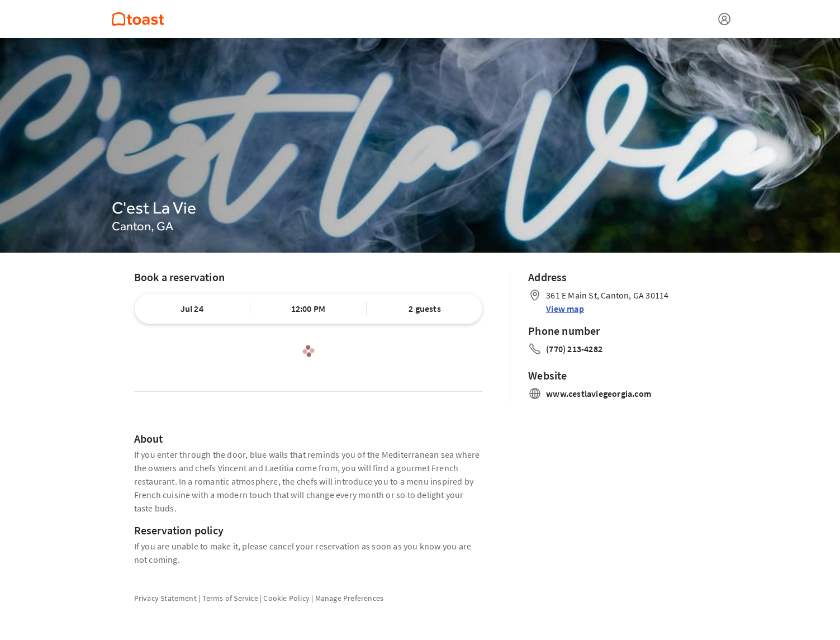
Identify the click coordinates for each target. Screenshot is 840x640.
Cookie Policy (286, 598)
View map (565, 309)
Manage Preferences (350, 598)
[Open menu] (724, 19)
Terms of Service (230, 598)
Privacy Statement (165, 598)
